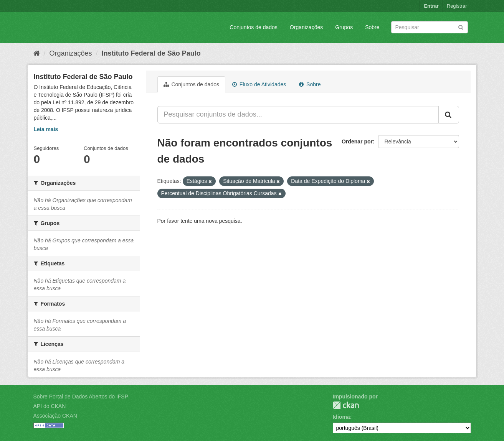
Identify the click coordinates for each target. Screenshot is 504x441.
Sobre (372, 27)
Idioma (341, 417)
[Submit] (461, 27)
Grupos (344, 27)
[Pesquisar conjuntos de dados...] (298, 115)
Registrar (457, 6)
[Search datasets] (430, 27)
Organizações (306, 27)
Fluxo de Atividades (259, 84)
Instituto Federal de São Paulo (151, 53)
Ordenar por (357, 142)
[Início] (37, 53)
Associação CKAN (55, 416)
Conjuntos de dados (254, 27)
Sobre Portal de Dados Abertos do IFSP (81, 397)
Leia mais (46, 129)
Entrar (431, 6)
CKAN (346, 405)
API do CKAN (50, 406)
